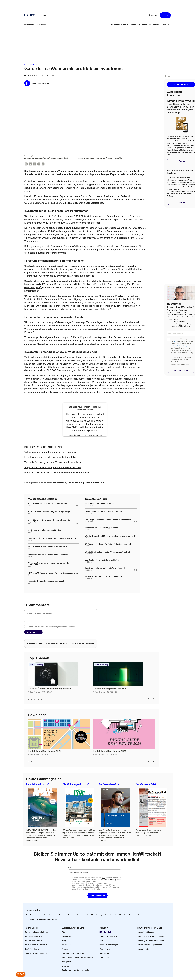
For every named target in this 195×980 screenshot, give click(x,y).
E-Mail (71, 868)
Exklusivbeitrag (36, 665)
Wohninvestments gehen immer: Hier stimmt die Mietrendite (49, 564)
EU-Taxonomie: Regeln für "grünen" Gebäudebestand (108, 544)
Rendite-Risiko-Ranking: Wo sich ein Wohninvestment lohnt (57, 473)
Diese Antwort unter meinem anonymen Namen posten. (52, 627)
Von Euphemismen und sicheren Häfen (102, 560)
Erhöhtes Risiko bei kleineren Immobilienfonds (48, 555)
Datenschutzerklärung (179, 346)
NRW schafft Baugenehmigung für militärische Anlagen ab (53, 573)
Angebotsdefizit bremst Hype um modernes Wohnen (53, 468)
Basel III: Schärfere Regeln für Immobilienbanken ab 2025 (53, 539)
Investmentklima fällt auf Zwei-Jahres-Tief (103, 512)
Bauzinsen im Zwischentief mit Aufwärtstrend (48, 504)
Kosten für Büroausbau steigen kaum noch (46, 581)
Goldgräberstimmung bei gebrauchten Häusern (50, 452)
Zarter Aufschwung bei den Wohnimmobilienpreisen (53, 463)
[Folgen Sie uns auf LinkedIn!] (101, 932)
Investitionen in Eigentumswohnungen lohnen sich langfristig (49, 521)
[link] (29, 25)
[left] (149, 699)
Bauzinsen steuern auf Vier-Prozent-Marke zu (48, 547)
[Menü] (44, 15)
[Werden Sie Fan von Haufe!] (109, 932)
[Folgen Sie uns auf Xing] (105, 932)
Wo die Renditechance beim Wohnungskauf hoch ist (107, 552)
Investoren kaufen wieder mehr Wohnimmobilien (51, 457)
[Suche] (153, 15)
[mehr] (166, 25)
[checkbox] (26, 627)
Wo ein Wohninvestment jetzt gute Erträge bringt (49, 512)
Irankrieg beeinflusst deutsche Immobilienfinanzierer (108, 520)
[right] (153, 699)
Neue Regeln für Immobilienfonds (99, 504)
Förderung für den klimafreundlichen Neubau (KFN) (71, 285)
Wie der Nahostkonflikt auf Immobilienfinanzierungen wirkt (111, 536)
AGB (175, 341)
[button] (165, 15)
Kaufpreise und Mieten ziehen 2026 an (45, 530)
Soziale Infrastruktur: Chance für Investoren (104, 577)
